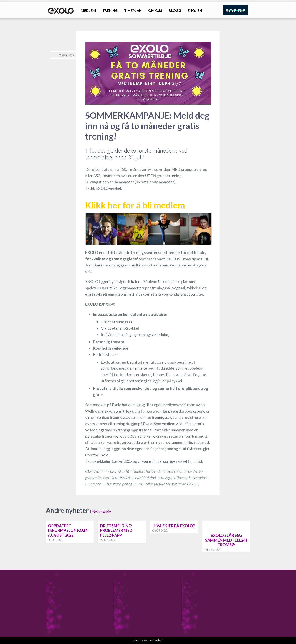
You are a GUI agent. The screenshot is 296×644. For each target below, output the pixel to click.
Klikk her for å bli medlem (135, 205)
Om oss (155, 10)
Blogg (175, 10)
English (195, 10)
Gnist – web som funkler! (148, 640)
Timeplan (133, 10)
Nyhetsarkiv (102, 511)
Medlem (88, 10)
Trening (110, 10)
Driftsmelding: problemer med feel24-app (116, 530)
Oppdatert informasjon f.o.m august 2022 (68, 530)
